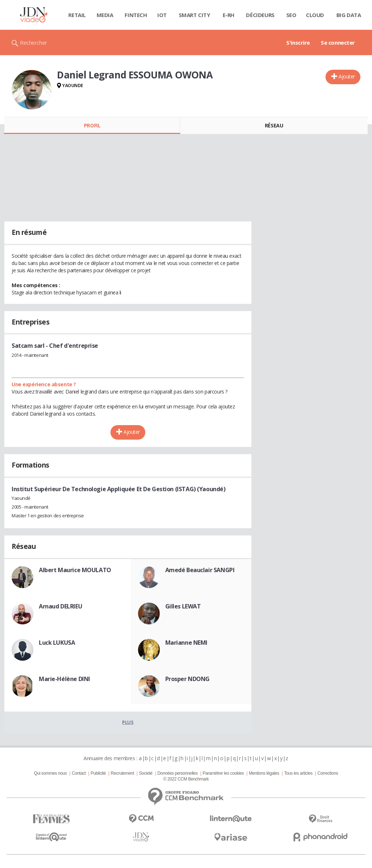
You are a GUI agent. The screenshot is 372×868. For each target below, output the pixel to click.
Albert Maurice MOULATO (75, 570)
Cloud (315, 15)
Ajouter (347, 76)
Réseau (274, 125)
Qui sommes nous (50, 773)
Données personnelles (177, 773)
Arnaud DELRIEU (60, 606)
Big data (349, 15)
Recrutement (122, 773)
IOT (162, 15)
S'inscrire (298, 42)
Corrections (328, 773)
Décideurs (260, 15)
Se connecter (338, 42)
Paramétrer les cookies (223, 773)
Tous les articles (298, 773)
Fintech (136, 15)
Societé (145, 773)
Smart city (195, 15)
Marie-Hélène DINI (64, 679)
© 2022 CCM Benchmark (186, 779)
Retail (77, 15)
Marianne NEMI (187, 643)
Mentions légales (264, 773)
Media (105, 15)
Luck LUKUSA (57, 643)
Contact (79, 773)
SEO (291, 15)
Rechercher (34, 42)
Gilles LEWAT (183, 606)
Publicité (98, 773)
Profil (92, 125)
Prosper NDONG (188, 679)
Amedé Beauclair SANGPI (200, 570)
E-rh (229, 15)
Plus (128, 722)
